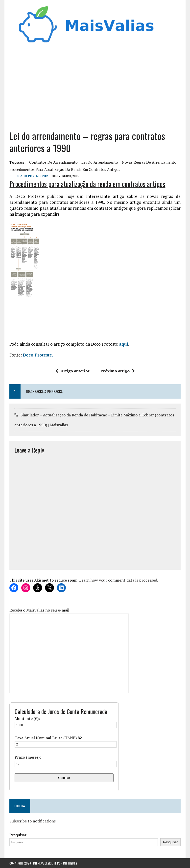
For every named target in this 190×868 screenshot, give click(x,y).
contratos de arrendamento (53, 162)
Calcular (64, 778)
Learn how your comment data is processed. (119, 580)
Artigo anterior (72, 371)
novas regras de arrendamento (149, 162)
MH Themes (70, 863)
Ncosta (42, 176)
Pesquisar (18, 835)
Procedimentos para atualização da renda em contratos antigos (65, 169)
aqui (124, 344)
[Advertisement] (95, 85)
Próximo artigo (118, 371)
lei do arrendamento (100, 162)
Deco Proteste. (38, 355)
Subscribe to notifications (33, 821)
